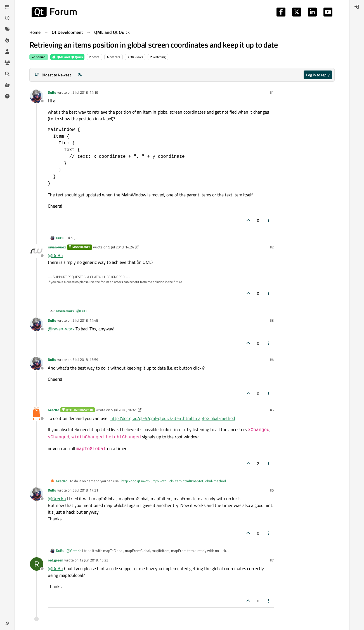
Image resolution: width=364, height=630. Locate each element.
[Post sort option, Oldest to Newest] (53, 75)
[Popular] (7, 40)
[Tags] (7, 29)
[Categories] (7, 7)
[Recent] (7, 18)
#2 (272, 247)
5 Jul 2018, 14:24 (121, 247)
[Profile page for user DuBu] (37, 96)
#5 (272, 410)
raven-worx (57, 247)
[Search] (7, 74)
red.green (55, 560)
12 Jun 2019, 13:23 (94, 560)
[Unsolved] (7, 96)
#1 (272, 92)
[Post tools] (269, 220)
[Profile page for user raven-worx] (37, 251)
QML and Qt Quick (67, 57)
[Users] (7, 51)
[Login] (357, 7)
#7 (272, 560)
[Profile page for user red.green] (37, 564)
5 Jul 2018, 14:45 (85, 320)
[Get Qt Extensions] (7, 85)
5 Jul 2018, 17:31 (85, 490)
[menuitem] (357, 7)
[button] (7, 623)
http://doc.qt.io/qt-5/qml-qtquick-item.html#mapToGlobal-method (173, 418)
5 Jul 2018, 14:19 (85, 92)
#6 (272, 490)
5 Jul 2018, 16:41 (124, 410)
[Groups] (7, 63)
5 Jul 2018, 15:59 (85, 359)
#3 (272, 320)
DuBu (52, 92)
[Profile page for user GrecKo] (37, 414)
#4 (272, 359)
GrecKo (54, 410)
